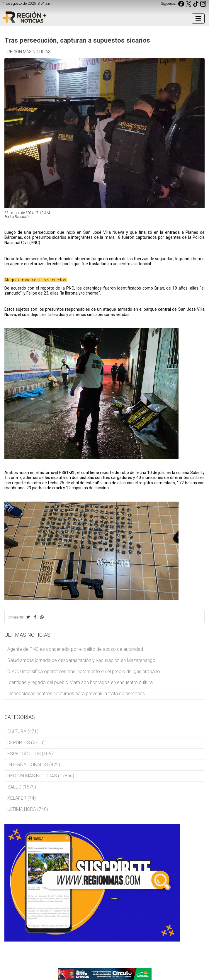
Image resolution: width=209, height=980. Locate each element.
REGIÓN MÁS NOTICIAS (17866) (41, 776)
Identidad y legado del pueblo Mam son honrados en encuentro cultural (80, 682)
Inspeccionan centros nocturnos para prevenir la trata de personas (76, 694)
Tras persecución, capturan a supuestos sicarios (77, 40)
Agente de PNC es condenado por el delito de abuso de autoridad (75, 649)
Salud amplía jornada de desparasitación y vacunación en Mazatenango (81, 660)
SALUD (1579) (22, 787)
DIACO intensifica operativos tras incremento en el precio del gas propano (84, 671)
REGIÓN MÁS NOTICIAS (29, 52)
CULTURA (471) (23, 731)
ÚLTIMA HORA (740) (28, 809)
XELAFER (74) (22, 798)
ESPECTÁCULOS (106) (30, 754)
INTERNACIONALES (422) (34, 765)
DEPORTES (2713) (26, 743)
